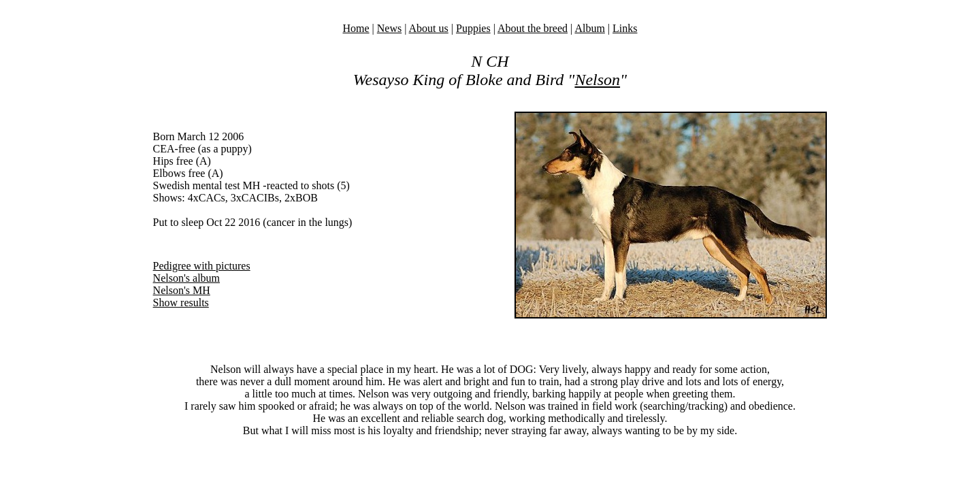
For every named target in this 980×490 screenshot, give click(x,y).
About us (429, 28)
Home (356, 28)
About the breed (533, 28)
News (389, 28)
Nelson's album (186, 278)
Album (589, 28)
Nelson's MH (182, 290)
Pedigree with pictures (202, 266)
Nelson (597, 80)
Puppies (473, 28)
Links (625, 28)
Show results (181, 303)
